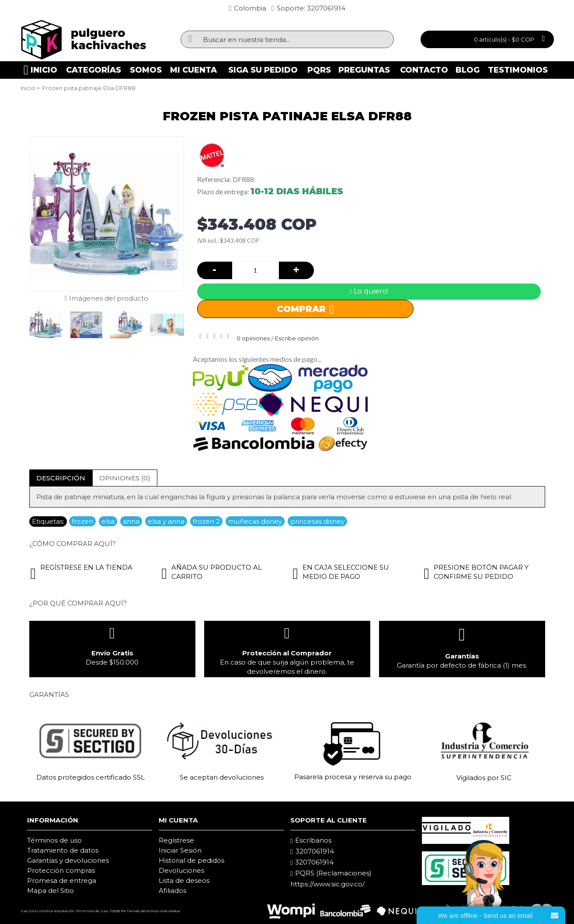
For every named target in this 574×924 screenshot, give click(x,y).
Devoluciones (181, 870)
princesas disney (317, 521)
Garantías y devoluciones (68, 860)
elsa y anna (166, 521)
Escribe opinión (297, 338)
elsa (108, 521)
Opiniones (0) (125, 478)
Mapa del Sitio (50, 891)
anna (131, 521)
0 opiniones (253, 338)
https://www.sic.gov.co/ (327, 884)
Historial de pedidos (191, 860)
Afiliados (172, 891)
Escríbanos (311, 840)
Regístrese (176, 840)
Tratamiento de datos (63, 850)
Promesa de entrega (62, 880)
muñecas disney (255, 521)
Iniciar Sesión (180, 850)
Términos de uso (54, 840)
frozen (82, 521)
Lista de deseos (184, 880)
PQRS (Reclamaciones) (331, 873)
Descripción (61, 478)
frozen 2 (206, 521)
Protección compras (61, 870)
